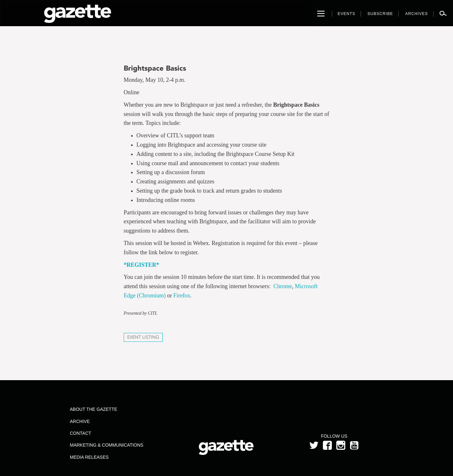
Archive (80, 421)
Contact (80, 433)
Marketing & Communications (106, 445)
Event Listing (143, 337)
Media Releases (89, 457)
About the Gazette (93, 409)
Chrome (283, 286)
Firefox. (183, 296)
